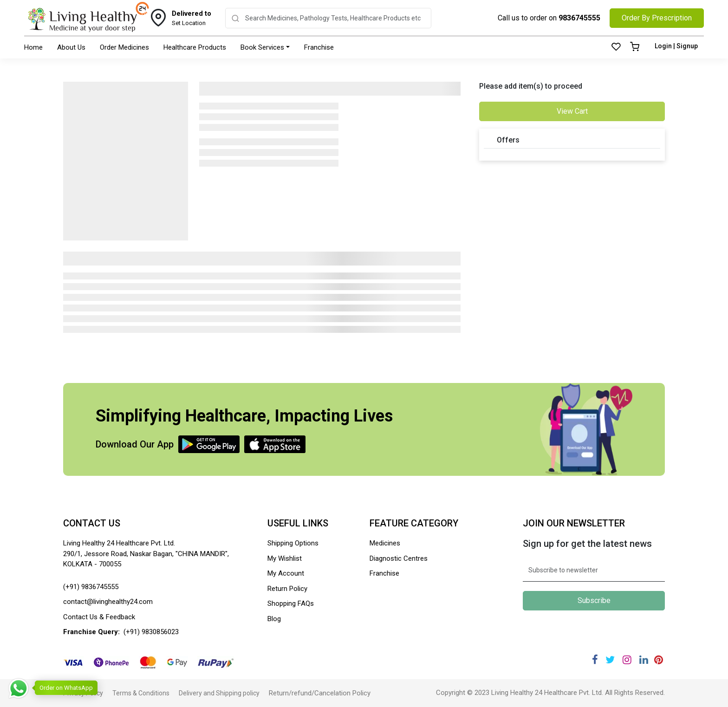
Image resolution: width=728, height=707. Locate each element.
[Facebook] (595, 660)
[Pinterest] (659, 660)
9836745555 (579, 18)
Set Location (192, 18)
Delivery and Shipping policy (219, 693)
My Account (286, 573)
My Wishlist (285, 558)
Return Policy (287, 589)
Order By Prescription (657, 18)
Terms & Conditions (141, 693)
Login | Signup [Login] (676, 46)
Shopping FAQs (291, 603)
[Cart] (635, 47)
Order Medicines (124, 47)
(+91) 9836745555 (91, 587)
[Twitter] (610, 660)
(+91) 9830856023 (151, 632)
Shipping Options (293, 543)
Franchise (319, 47)
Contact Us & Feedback (99, 617)
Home (33, 47)
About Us (71, 47)
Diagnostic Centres (399, 558)
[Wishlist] (616, 47)
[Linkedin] (644, 660)
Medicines (385, 543)
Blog (274, 619)
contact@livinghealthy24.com (108, 602)
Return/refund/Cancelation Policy (320, 693)
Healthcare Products (195, 47)
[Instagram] (627, 660)
